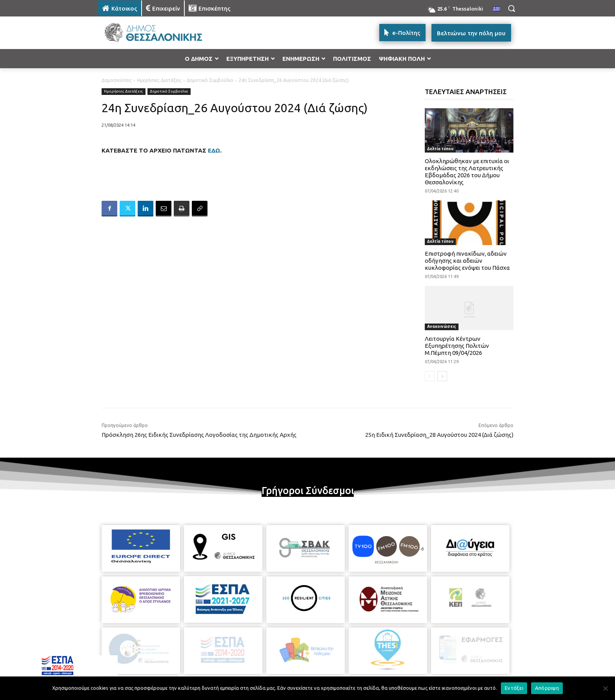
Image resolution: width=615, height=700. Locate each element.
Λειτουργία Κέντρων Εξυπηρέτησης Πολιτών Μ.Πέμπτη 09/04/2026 (457, 346)
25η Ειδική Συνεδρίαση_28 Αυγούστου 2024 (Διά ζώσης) (439, 435)
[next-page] (442, 376)
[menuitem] (497, 9)
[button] (511, 8)
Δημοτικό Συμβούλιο (210, 80)
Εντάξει (514, 688)
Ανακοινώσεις (442, 326)
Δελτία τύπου (440, 149)
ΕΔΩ (214, 150)
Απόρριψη (547, 688)
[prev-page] (430, 376)
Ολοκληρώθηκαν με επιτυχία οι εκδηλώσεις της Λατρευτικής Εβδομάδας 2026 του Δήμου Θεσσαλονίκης (467, 172)
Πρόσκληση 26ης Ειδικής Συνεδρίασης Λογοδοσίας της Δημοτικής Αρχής (199, 435)
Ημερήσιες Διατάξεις (159, 80)
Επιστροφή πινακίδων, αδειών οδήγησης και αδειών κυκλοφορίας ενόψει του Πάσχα (467, 261)
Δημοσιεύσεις (117, 80)
